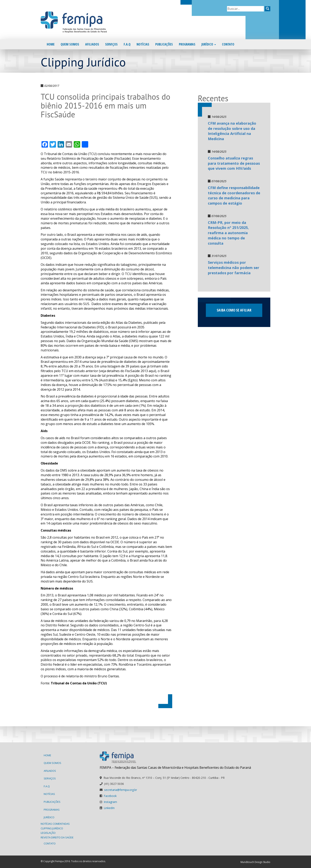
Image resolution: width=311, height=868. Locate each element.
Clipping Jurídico (52, 828)
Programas (187, 44)
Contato (228, 44)
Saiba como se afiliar (234, 310)
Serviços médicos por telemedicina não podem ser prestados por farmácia (234, 267)
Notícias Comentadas (55, 824)
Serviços (111, 44)
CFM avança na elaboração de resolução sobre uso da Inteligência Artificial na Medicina (232, 131)
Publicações (164, 44)
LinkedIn (109, 808)
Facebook (110, 796)
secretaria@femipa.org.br (121, 790)
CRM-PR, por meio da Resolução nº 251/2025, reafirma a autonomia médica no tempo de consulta (228, 233)
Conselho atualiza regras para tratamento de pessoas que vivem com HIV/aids (234, 163)
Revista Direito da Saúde (57, 837)
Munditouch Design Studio (255, 862)
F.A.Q (127, 44)
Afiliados (92, 44)
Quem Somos (70, 44)
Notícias (143, 44)
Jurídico (209, 44)
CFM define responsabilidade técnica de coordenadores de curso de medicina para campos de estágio (234, 195)
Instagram (110, 802)
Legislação (48, 833)
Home (51, 44)
